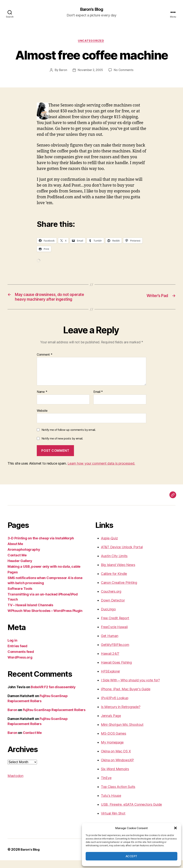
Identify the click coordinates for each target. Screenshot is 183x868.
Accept (131, 856)
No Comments (124, 71)
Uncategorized (91, 42)
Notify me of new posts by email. (62, 446)
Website (42, 419)
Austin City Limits (114, 564)
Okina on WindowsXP (117, 768)
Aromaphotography (24, 557)
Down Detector (113, 608)
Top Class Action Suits (118, 795)
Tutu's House (111, 804)
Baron (62, 71)
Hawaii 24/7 (110, 661)
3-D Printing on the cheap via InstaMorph (41, 546)
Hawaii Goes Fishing (116, 670)
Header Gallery (20, 569)
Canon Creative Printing (119, 590)
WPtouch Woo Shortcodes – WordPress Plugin (45, 619)
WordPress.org (20, 665)
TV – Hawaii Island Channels (30, 613)
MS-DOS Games (114, 741)
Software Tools (20, 597)
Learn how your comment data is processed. (101, 471)
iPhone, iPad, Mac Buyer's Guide (126, 697)
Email (98, 400)
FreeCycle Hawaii (114, 635)
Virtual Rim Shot (113, 821)
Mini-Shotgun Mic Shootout (122, 732)
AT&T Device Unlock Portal (122, 555)
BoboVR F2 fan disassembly (53, 695)
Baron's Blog (91, 9)
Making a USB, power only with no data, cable (44, 574)
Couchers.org (111, 599)
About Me (15, 552)
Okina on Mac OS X (116, 759)
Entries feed (17, 654)
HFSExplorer (110, 679)
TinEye (106, 786)
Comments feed (21, 660)
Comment (45, 363)
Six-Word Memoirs (115, 777)
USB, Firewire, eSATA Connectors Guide (131, 812)
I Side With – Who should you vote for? (130, 688)
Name (42, 400)
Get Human (110, 644)
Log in (12, 648)
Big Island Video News (118, 573)
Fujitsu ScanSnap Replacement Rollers (54, 718)
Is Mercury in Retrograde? (121, 715)
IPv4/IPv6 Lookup (115, 706)
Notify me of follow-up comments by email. (69, 438)
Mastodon (15, 784)
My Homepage (112, 750)
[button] (175, 828)
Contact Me (17, 563)
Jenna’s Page (111, 724)
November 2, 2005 (90, 71)
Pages (13, 580)
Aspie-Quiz (109, 546)
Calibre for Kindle (114, 582)
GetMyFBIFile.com (115, 653)
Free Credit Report (115, 626)
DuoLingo (108, 617)
